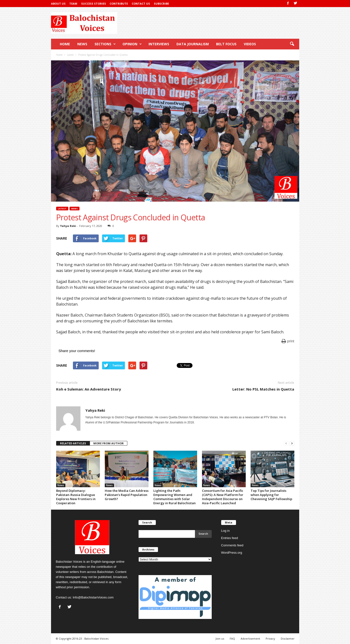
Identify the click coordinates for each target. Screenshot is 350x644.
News (82, 44)
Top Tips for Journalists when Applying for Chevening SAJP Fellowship (271, 495)
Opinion (132, 44)
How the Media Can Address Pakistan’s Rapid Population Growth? (127, 495)
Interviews (159, 44)
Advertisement (250, 639)
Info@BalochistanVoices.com (93, 597)
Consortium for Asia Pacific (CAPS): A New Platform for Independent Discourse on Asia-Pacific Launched (223, 497)
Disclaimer (288, 639)
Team (73, 4)
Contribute (119, 4)
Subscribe (161, 4)
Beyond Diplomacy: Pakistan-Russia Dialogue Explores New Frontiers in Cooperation (76, 497)
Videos (250, 44)
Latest (62, 209)
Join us (220, 639)
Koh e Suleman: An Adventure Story (89, 389)
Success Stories (94, 4)
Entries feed (230, 538)
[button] (292, 44)
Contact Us (141, 4)
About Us (58, 4)
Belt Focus (226, 44)
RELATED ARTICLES (73, 443)
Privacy (270, 639)
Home (65, 44)
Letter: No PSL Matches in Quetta (263, 389)
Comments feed (232, 545)
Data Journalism (193, 44)
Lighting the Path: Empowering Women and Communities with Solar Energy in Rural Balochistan (175, 497)
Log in (225, 531)
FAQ (232, 639)
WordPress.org (232, 553)
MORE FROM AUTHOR (109, 443)
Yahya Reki (68, 226)
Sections (105, 44)
